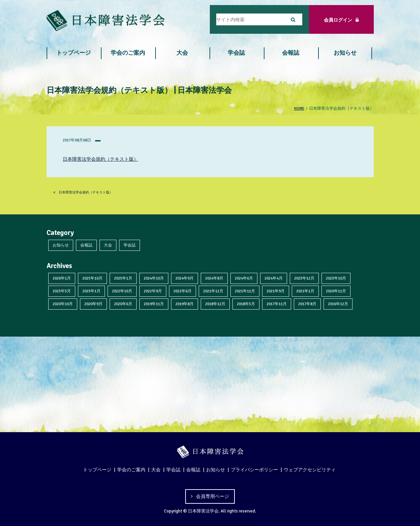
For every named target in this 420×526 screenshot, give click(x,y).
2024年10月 (154, 278)
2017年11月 (277, 304)
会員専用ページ (213, 496)
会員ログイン (341, 20)
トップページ (74, 53)
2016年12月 (338, 304)
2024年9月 (185, 278)
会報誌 (291, 53)
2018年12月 (215, 304)
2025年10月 (92, 278)
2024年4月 (274, 278)
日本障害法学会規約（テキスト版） (101, 159)
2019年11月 (154, 304)
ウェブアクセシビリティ (310, 470)
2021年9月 (276, 291)
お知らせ (345, 53)
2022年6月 (183, 291)
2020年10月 (63, 304)
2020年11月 (336, 291)
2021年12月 (213, 291)
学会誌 (236, 53)
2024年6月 (244, 278)
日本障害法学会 (203, 511)
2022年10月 (122, 291)
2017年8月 (307, 304)
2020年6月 (123, 304)
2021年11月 (245, 291)
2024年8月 (214, 278)
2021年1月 (305, 291)
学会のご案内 (128, 53)
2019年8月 (185, 304)
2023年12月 (304, 278)
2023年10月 (336, 278)
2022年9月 (153, 291)
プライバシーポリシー (254, 470)
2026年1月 (62, 278)
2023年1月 (91, 291)
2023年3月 (62, 291)
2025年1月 (123, 278)
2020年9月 (93, 304)
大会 (182, 53)
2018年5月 (246, 304)
